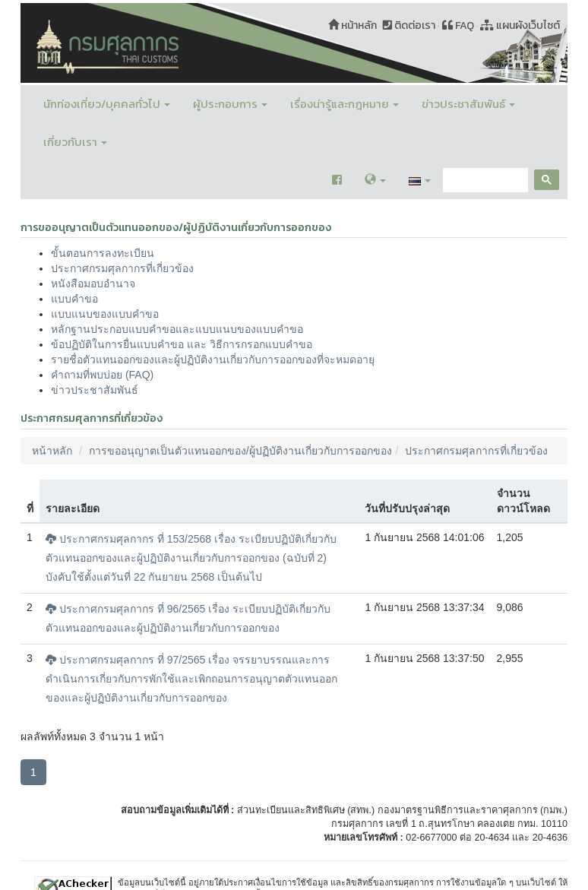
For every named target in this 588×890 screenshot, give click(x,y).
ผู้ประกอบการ (230, 104)
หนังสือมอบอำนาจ (93, 283)
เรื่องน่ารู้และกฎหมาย (345, 104)
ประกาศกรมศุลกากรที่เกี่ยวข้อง (122, 268)
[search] (484, 181)
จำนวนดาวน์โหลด (523, 501)
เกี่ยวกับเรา (75, 142)
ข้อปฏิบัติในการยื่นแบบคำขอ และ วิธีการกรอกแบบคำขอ (182, 344)
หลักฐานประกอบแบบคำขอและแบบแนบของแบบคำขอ (177, 329)
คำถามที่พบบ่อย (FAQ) (102, 375)
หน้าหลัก (352, 25)
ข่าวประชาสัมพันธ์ (468, 104)
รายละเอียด (73, 508)
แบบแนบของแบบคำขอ (105, 314)
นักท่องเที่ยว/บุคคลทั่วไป (107, 104)
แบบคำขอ (74, 299)
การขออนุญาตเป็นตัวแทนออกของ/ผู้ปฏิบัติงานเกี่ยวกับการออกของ (240, 451)
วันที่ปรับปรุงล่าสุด (407, 508)
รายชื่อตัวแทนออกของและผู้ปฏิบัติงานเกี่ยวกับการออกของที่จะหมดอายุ (213, 359)
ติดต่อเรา (409, 25)
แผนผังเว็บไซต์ (520, 25)
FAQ (458, 25)
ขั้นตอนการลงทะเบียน (103, 253)
